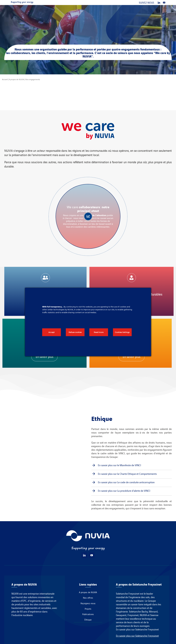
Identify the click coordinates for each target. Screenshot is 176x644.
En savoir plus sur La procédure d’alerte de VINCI (124, 491)
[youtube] (164, 3)
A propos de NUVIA (16, 79)
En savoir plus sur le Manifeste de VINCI (119, 465)
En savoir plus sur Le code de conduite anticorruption (126, 482)
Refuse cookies (75, 332)
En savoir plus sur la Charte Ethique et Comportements (127, 474)
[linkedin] (159, 3)
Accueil (5, 79)
